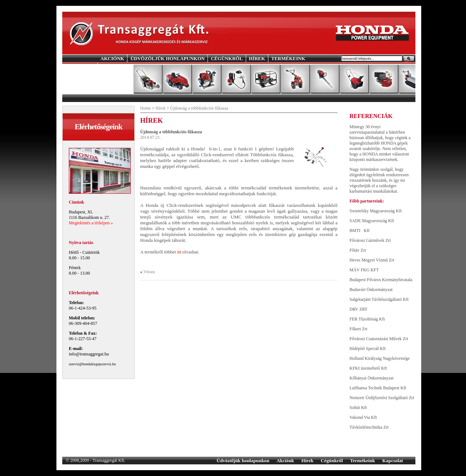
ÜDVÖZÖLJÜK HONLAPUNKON (167, 58)
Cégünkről (332, 461)
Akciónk (285, 461)
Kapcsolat (393, 461)
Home (145, 108)
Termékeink (363, 461)
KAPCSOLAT (116, 66)
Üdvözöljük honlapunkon (243, 461)
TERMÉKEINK (288, 58)
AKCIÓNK (112, 58)
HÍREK (257, 58)
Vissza (149, 272)
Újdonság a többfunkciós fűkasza (199, 108)
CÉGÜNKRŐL (227, 58)
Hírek (160, 108)
